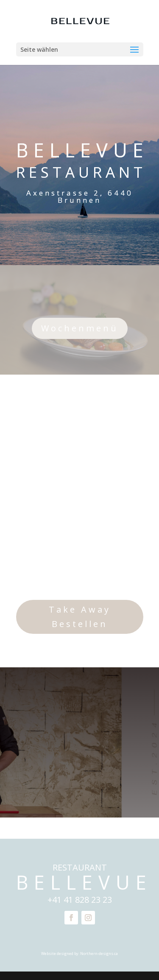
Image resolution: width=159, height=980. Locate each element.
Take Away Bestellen (80, 617)
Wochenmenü (80, 328)
